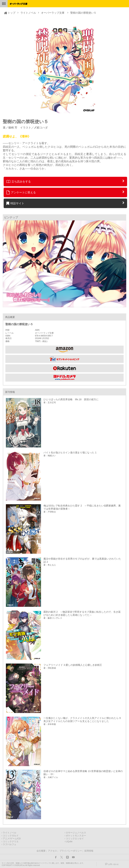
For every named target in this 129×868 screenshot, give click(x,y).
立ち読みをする (19, 181)
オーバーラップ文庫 (53, 13)
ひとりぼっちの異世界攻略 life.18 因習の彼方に (71, 399)
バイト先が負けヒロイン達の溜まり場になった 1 (70, 453)
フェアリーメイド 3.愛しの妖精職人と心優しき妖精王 (73, 665)
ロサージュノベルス (76, 833)
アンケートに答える (21, 192)
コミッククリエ (11, 842)
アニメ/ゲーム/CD (12, 839)
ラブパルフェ (10, 844)
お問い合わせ (113, 864)
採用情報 (89, 851)
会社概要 (41, 851)
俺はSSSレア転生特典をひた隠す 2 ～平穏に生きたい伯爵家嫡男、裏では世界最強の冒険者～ (82, 507)
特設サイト (15, 203)
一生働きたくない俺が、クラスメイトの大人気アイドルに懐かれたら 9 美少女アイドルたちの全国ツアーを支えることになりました (83, 720)
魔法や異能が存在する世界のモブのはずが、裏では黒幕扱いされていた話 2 (82, 560)
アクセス (52, 851)
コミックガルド (11, 836)
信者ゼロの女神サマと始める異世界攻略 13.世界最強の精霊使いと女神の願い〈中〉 (83, 773)
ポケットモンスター (76, 836)
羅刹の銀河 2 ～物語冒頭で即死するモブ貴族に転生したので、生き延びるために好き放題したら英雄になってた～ (82, 613)
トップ (12, 13)
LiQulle (69, 842)
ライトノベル (28, 13)
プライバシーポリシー (71, 851)
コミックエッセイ (75, 839)
